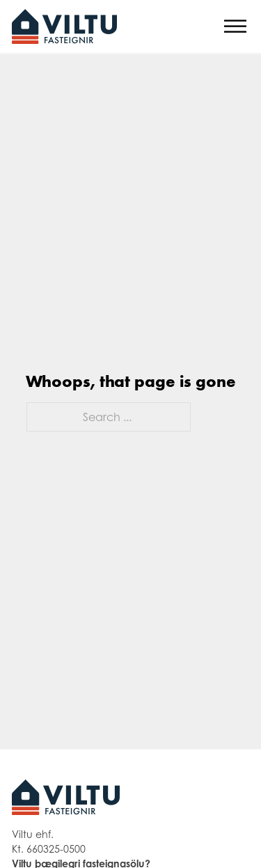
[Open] (235, 27)
